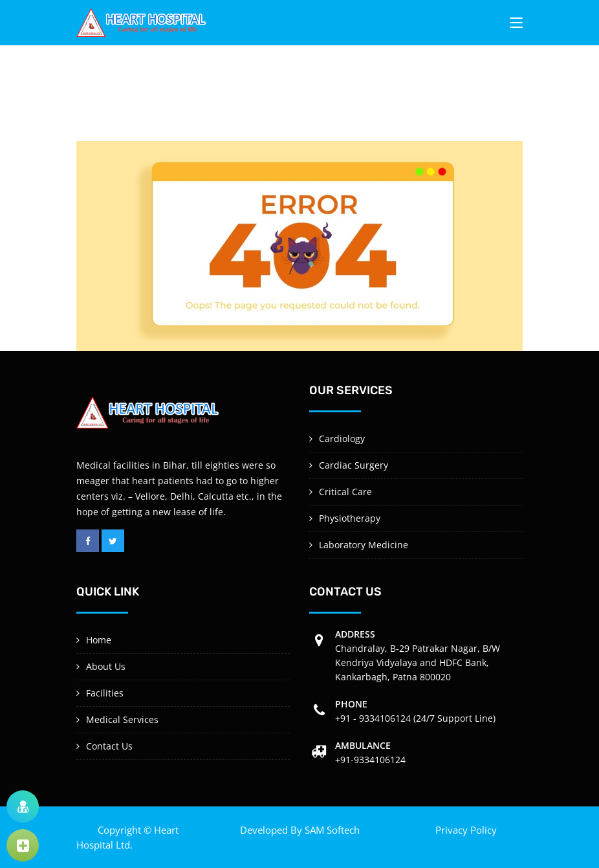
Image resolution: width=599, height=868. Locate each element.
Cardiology (342, 439)
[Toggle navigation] (516, 25)
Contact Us (109, 746)
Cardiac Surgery (354, 465)
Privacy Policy (466, 830)
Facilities (105, 693)
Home (99, 640)
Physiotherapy (350, 518)
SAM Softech (332, 830)
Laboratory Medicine (364, 545)
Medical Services (122, 719)
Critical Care (345, 492)
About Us (106, 666)
